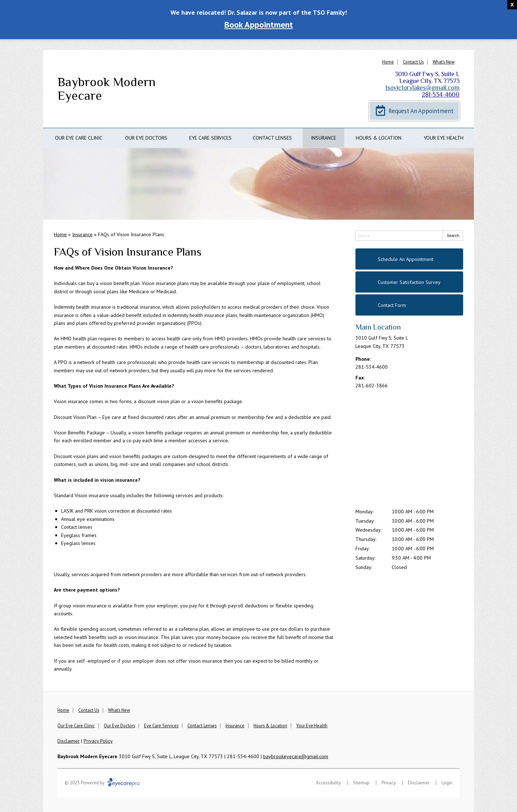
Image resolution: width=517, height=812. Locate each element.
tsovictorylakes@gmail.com (422, 88)
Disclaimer (69, 741)
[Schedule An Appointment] (409, 259)
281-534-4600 (441, 94)
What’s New (444, 62)
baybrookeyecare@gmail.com (296, 756)
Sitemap (361, 783)
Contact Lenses (272, 138)
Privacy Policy (98, 741)
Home (388, 62)
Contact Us (413, 62)
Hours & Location (379, 138)
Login (447, 783)
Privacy (389, 783)
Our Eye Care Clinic (79, 138)
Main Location (378, 327)
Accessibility (328, 783)
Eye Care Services (210, 138)
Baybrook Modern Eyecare (106, 89)
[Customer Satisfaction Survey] (409, 282)
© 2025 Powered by (102, 783)
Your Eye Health (444, 138)
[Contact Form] (409, 305)
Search (453, 235)
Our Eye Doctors (146, 138)
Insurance (323, 138)
